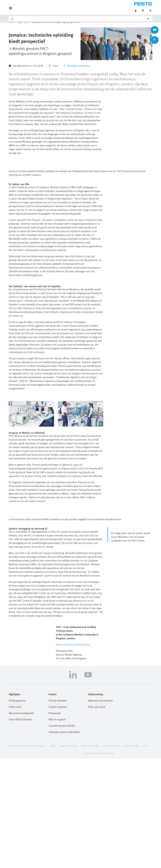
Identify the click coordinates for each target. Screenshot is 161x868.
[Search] (81, 19)
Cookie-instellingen (132, 855)
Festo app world (97, 816)
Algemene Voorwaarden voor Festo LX (99, 862)
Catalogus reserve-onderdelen (64, 841)
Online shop (15, 816)
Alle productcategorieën (21, 822)
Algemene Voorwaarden (90, 855)
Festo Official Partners (20, 828)
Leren (27, 27)
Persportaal (54, 822)
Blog (19, 27)
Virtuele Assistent (58, 810)
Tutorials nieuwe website (62, 835)
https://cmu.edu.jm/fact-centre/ (73, 754)
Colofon (53, 855)
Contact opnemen (58, 816)
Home (11, 27)
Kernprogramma (17, 810)
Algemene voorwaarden (100, 810)
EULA (145, 855)
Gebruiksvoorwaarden (112, 855)
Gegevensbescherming (68, 855)
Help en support (57, 828)
